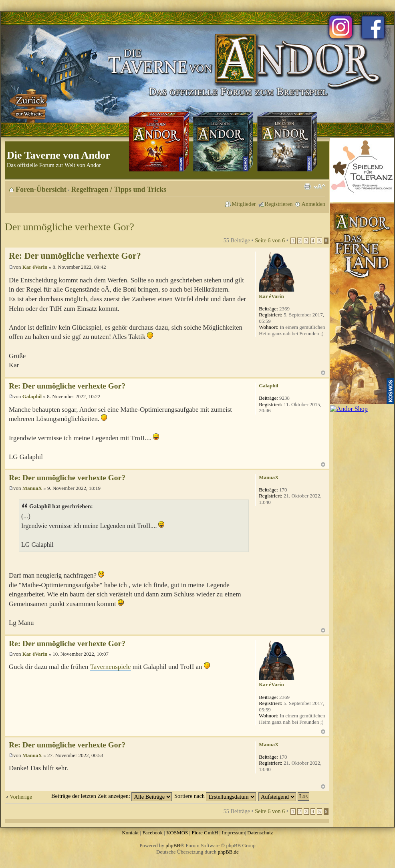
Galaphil (32, 396)
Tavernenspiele (111, 667)
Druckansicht (307, 187)
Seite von (270, 240)
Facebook (152, 833)
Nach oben (323, 373)
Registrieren (279, 204)
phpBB (173, 845)
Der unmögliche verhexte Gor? (70, 227)
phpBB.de (228, 852)
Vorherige (21, 797)
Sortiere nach (215, 796)
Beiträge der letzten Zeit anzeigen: (112, 796)
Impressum (234, 833)
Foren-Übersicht (41, 189)
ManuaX (32, 488)
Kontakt (130, 833)
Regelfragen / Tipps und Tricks (119, 189)
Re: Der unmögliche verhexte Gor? (75, 256)
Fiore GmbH (205, 833)
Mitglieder (244, 204)
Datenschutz (260, 833)
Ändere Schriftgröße (319, 187)
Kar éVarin (35, 267)
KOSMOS (177, 833)
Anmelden (313, 204)
